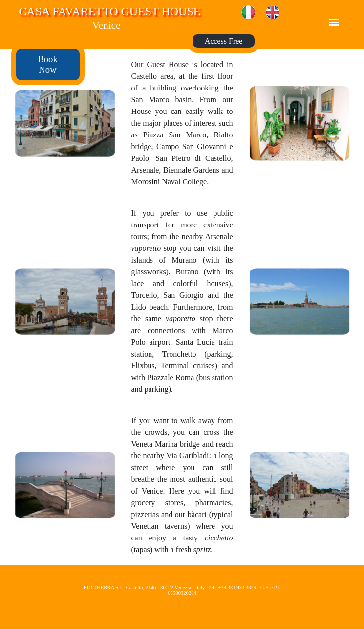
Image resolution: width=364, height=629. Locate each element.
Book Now (47, 64)
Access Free (224, 41)
